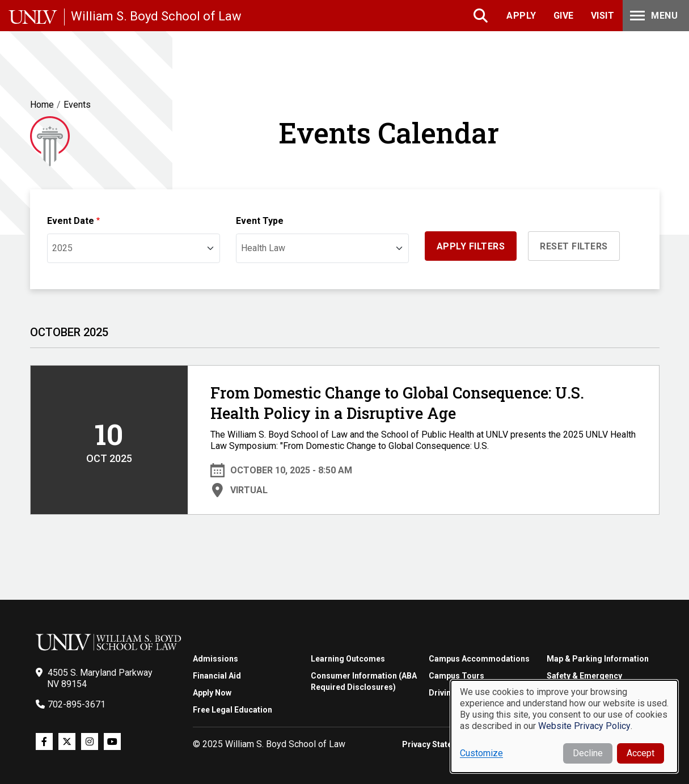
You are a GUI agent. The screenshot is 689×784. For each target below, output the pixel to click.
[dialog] (564, 726)
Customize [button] (481, 753)
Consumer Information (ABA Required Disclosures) (364, 681)
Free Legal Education (233, 710)
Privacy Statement (437, 744)
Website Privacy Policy (584, 726)
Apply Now (212, 693)
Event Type (260, 221)
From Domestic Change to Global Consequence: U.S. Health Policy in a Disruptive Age (397, 403)
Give (564, 16)
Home (42, 105)
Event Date (71, 221)
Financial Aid (217, 676)
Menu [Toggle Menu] (653, 16)
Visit (603, 16)
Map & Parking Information (598, 659)
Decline (588, 753)
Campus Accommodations (479, 659)
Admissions (215, 659)
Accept (641, 753)
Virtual (249, 490)
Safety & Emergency (584, 676)
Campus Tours (456, 676)
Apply (521, 16)
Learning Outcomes (348, 659)
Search (482, 16)
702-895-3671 (77, 704)
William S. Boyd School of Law (156, 16)
